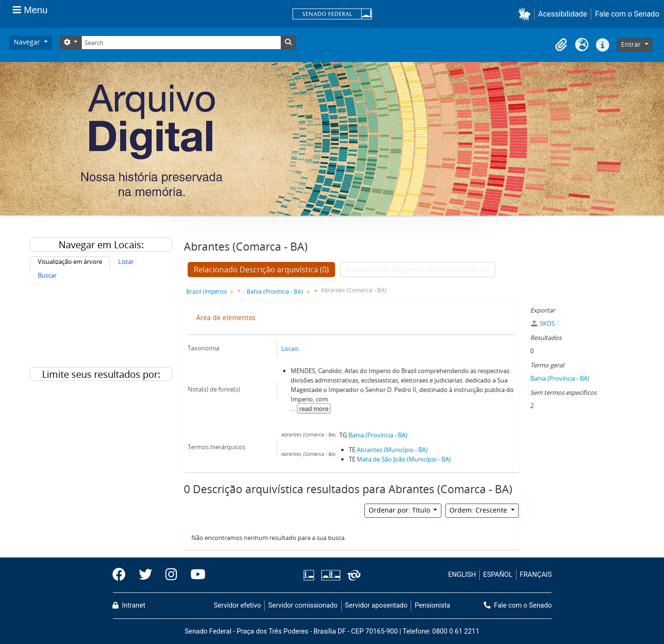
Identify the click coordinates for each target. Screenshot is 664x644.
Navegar (28, 42)
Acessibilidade (563, 14)
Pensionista (433, 605)
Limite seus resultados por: (101, 374)
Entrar (632, 44)
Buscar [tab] (47, 275)
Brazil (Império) (207, 292)
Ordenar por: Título (400, 510)
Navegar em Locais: (101, 245)
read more (314, 409)
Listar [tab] (126, 261)
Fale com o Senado (627, 14)
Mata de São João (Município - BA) (404, 459)
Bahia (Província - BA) (275, 292)
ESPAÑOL (498, 575)
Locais (290, 348)
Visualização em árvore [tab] (70, 261)
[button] (526, 14)
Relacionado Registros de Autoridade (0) (418, 270)
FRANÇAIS (536, 575)
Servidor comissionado (303, 605)
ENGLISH (462, 575)
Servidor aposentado (376, 605)
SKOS (543, 323)
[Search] (181, 43)
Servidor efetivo (237, 605)
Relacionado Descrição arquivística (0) (261, 270)
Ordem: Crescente (479, 510)
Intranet (129, 605)
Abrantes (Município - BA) (392, 450)
